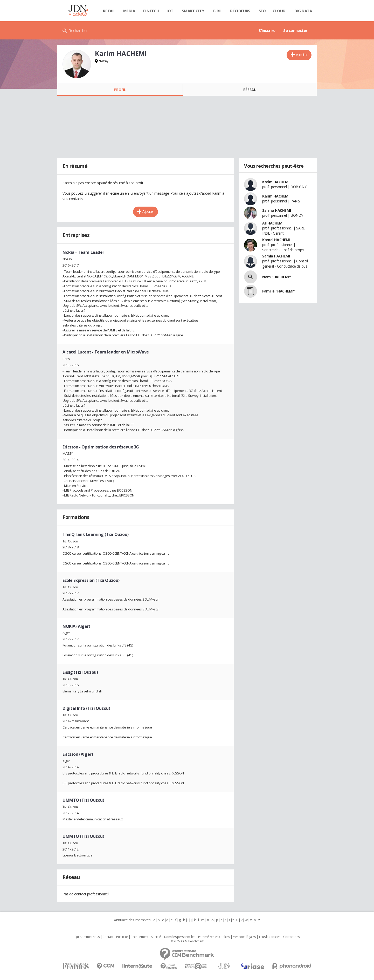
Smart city (193, 11)
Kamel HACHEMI (276, 240)
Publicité (122, 937)
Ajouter (302, 55)
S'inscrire (267, 30)
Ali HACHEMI (273, 223)
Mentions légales (244, 937)
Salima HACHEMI (276, 210)
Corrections (291, 937)
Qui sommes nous (87, 937)
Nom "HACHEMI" (277, 277)
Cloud (279, 11)
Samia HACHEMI (276, 256)
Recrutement (139, 937)
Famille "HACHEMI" (279, 291)
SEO (262, 11)
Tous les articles (269, 937)
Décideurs (240, 11)
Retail (109, 11)
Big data (303, 11)
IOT (170, 11)
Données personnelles (180, 937)
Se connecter (295, 30)
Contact (108, 937)
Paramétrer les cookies (214, 937)
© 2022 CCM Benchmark (187, 941)
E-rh (217, 11)
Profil (120, 90)
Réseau (250, 90)
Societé (156, 937)
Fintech (151, 11)
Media (129, 11)
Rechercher (78, 30)
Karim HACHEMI (276, 182)
